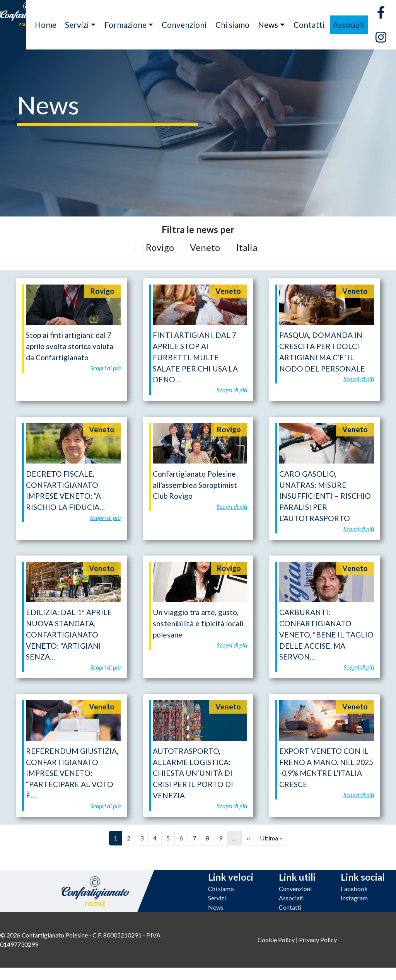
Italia (247, 247)
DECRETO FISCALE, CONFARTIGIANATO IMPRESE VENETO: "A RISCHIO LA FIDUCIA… (65, 490)
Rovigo (160, 247)
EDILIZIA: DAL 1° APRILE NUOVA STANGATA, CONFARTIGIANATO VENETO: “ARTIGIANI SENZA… (69, 634)
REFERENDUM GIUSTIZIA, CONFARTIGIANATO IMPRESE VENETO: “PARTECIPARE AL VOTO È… (72, 773)
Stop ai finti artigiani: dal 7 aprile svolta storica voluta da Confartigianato (70, 346)
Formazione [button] (125, 25)
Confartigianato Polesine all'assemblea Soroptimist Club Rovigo (195, 485)
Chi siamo (232, 25)
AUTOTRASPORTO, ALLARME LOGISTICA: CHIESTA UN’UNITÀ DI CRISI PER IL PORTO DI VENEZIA (193, 773)
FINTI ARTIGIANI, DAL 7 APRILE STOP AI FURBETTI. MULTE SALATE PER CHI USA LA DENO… (195, 357)
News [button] (268, 25)
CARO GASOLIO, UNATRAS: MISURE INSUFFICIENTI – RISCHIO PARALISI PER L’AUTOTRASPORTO (325, 496)
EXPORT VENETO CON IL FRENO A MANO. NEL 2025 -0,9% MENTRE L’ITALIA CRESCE (326, 768)
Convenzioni (184, 25)
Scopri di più (105, 368)
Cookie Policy (276, 940)
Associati (349, 25)
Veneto (205, 247)
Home (46, 25)
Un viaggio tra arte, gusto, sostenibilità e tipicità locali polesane (198, 623)
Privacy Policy (318, 940)
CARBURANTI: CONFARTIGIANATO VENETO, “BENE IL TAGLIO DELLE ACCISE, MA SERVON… (326, 634)
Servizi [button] (77, 25)
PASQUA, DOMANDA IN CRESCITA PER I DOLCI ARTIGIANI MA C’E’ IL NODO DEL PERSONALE (322, 352)
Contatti (309, 25)
